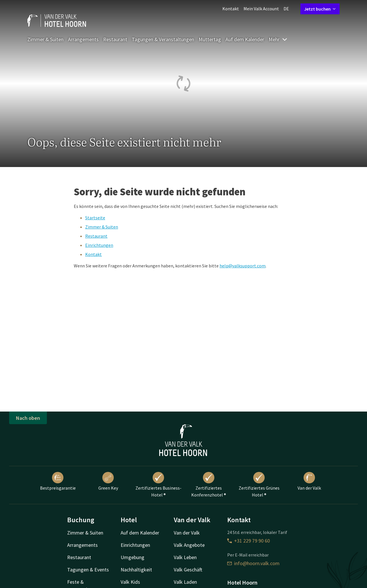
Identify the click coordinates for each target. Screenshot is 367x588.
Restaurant (115, 39)
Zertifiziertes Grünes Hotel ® (259, 485)
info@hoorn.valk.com (253, 563)
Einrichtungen (99, 245)
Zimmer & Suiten (45, 39)
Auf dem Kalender (245, 39)
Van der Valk (309, 481)
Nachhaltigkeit (136, 570)
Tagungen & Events (88, 570)
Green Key (108, 481)
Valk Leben (185, 557)
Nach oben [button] (28, 418)
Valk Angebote (189, 545)
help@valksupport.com (243, 266)
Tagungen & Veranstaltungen (163, 39)
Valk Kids (130, 582)
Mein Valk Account (261, 9)
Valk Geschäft (188, 570)
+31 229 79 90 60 (249, 541)
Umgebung (132, 557)
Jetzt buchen (320, 9)
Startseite (95, 218)
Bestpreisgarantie (58, 481)
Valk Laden (185, 582)
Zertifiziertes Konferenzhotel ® (209, 485)
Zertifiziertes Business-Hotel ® (158, 485)
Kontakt (231, 9)
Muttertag (210, 39)
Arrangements (83, 39)
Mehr (278, 39)
